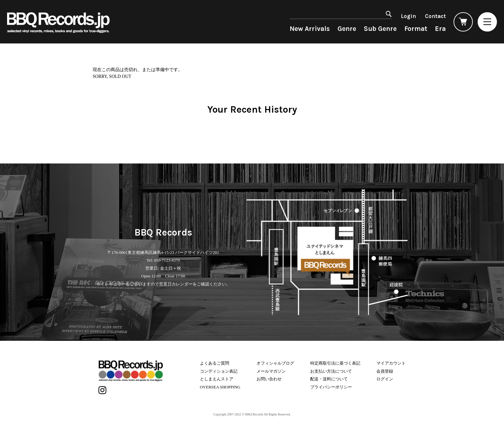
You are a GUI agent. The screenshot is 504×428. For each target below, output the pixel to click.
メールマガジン (271, 371)
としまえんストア (217, 379)
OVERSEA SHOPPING (220, 387)
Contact (435, 16)
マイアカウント (391, 363)
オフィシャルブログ (275, 363)
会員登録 (385, 371)
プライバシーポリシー (331, 387)
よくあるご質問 (215, 363)
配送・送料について (329, 379)
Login (408, 16)
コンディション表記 (219, 371)
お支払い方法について (331, 371)
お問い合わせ (269, 379)
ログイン (385, 379)
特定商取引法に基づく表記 (335, 363)
